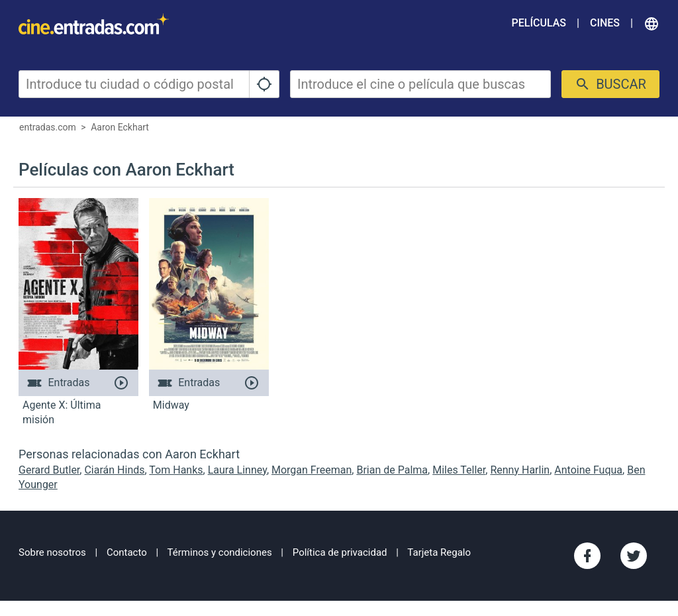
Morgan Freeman (312, 470)
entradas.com (48, 127)
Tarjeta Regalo (439, 552)
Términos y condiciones (220, 552)
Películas (539, 23)
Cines (605, 23)
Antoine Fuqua (588, 470)
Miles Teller (459, 470)
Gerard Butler (49, 470)
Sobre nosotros (52, 552)
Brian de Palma (392, 470)
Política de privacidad (340, 552)
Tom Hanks (176, 470)
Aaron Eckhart (120, 127)
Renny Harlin (520, 470)
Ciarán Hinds (114, 470)
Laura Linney (237, 470)
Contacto (127, 552)
